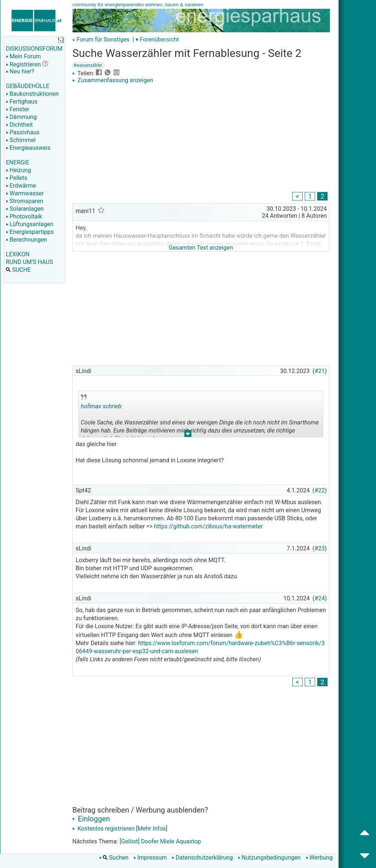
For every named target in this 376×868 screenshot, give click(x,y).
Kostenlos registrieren (104, 829)
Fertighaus (22, 102)
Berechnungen (26, 240)
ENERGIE (18, 162)
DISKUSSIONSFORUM (34, 49)
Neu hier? (20, 71)
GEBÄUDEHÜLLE (28, 86)
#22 (320, 490)
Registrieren (23, 64)
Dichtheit (19, 125)
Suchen (114, 858)
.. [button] (188, 435)
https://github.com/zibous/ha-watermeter (209, 526)
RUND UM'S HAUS (29, 262)
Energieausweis (28, 148)
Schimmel (21, 140)
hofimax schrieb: (102, 406)
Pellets (17, 178)
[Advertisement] (201, 139)
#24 (320, 598)
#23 (320, 548)
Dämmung (21, 117)
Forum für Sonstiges (103, 39)
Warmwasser (25, 193)
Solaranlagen (25, 209)
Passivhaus (23, 132)
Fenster (17, 109)
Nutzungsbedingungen (269, 858)
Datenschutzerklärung (202, 858)
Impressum (150, 858)
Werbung (319, 858)
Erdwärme (21, 186)
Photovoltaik (24, 216)
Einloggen (91, 819)
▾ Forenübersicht (157, 39)
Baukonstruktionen (32, 94)
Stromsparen (25, 201)
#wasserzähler (88, 65)
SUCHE (18, 270)
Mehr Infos (152, 829)
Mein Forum (23, 56)
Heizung (18, 170)
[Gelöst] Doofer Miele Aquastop (160, 841)
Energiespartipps (30, 232)
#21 (320, 371)
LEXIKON (18, 254)
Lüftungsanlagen (30, 224)
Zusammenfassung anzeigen (113, 80)
